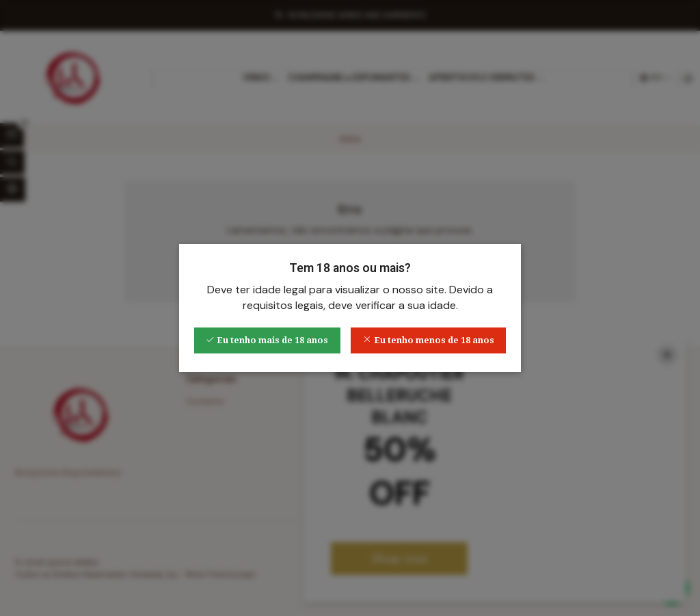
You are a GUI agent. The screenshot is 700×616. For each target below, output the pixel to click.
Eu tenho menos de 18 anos (429, 340)
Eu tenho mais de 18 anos (267, 340)
